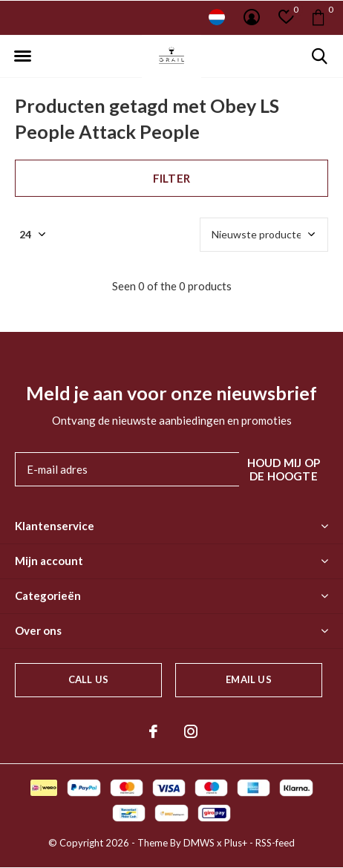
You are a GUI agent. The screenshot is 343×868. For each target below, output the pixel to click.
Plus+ (236, 843)
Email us (248, 679)
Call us (88, 679)
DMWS (199, 843)
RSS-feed (275, 843)
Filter (171, 178)
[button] (22, 56)
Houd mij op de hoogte (284, 469)
